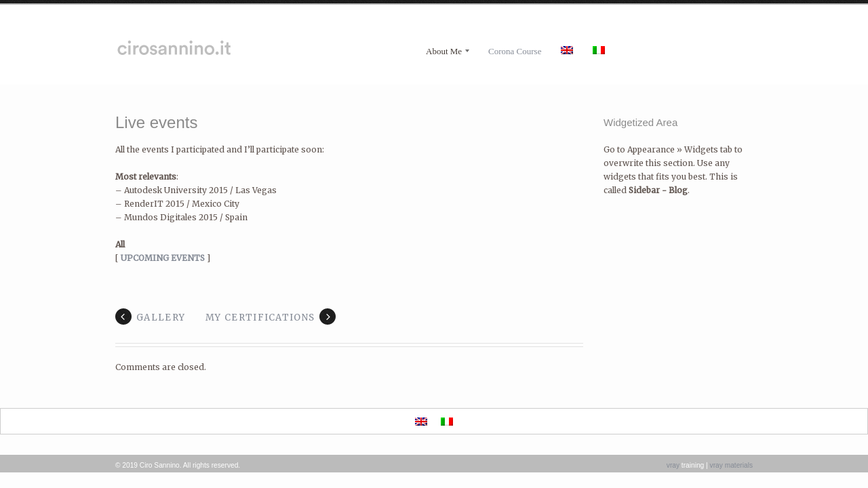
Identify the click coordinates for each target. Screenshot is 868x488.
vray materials (731, 465)
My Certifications (260, 318)
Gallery (161, 318)
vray (673, 465)
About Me (444, 51)
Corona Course (515, 51)
